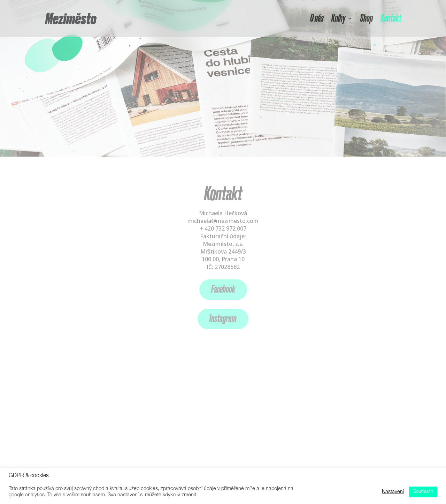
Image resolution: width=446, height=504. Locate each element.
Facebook (223, 289)
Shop (366, 18)
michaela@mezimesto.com (223, 221)
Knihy (338, 18)
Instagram (223, 319)
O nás (317, 18)
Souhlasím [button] (423, 492)
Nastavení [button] (393, 492)
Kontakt (391, 18)
